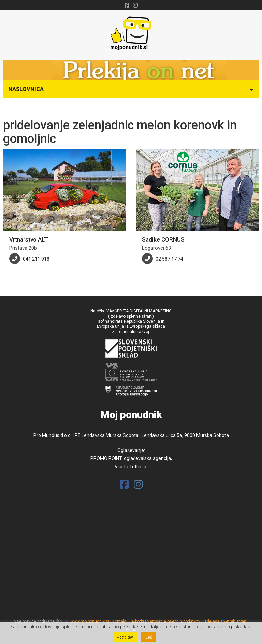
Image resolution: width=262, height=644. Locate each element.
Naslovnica (26, 89)
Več (149, 637)
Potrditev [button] (125, 637)
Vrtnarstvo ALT (29, 239)
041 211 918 (36, 259)
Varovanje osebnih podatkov (174, 621)
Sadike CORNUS (163, 239)
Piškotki (137, 621)
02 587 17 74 (169, 259)
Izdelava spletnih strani (225, 621)
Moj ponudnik (131, 415)
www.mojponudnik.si (90, 621)
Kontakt (119, 621)
